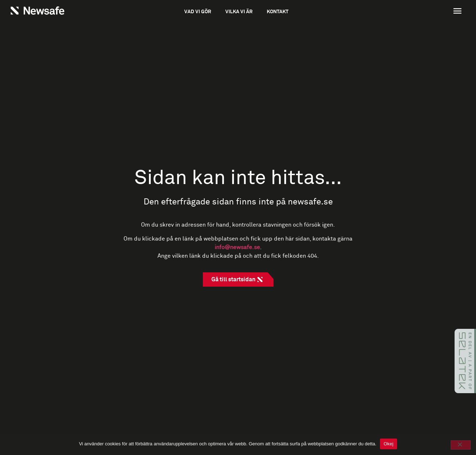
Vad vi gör (198, 12)
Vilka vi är (239, 12)
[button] (420, 12)
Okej (389, 444)
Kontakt (278, 12)
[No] (461, 445)
